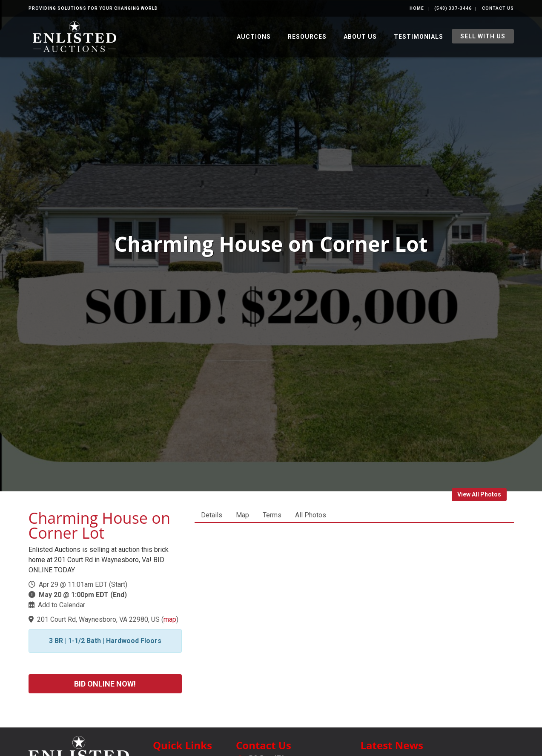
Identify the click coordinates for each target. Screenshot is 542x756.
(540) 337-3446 (453, 8)
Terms (272, 515)
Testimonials (419, 37)
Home (417, 8)
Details (212, 515)
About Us (360, 37)
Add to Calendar (62, 605)
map (170, 619)
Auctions (254, 37)
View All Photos (479, 494)
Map (242, 515)
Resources (307, 37)
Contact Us (498, 8)
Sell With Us (483, 36)
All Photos (311, 515)
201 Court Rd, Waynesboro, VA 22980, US (98, 619)
